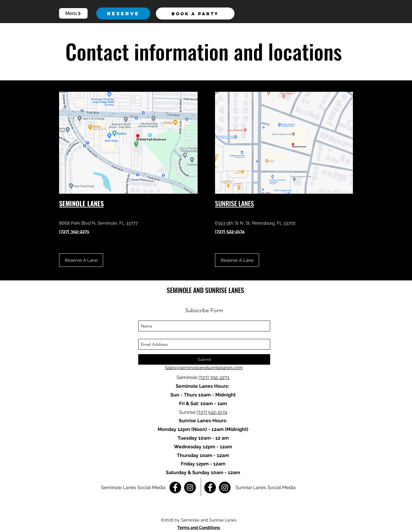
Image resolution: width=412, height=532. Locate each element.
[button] (73, 13)
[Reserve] (123, 13)
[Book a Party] (195, 13)
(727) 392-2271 (214, 377)
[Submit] (204, 359)
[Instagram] (190, 487)
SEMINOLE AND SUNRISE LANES (205, 290)
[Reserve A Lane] (81, 260)
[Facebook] (175, 487)
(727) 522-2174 (212, 412)
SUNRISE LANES (234, 203)
